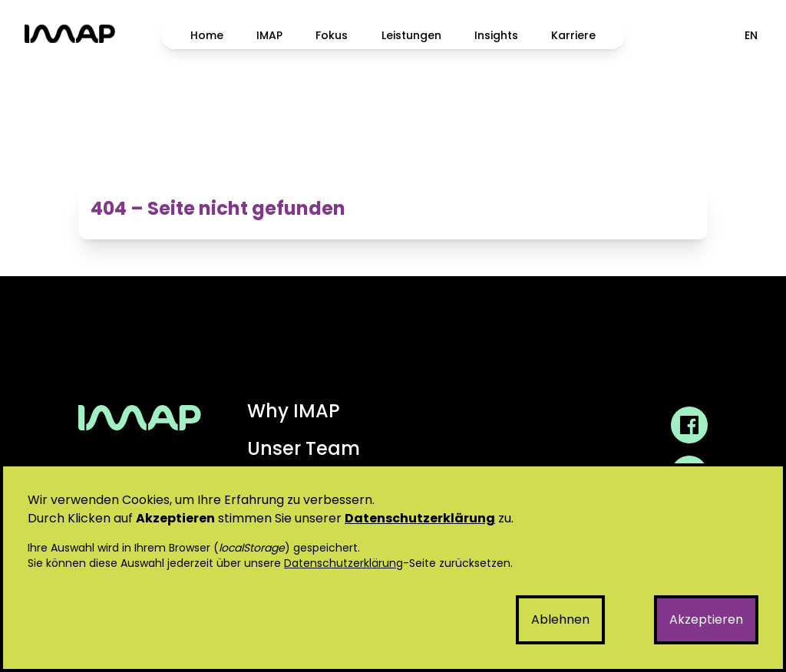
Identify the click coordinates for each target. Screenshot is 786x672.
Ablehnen (560, 619)
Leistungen (411, 35)
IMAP (269, 35)
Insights (496, 35)
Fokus (332, 35)
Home (207, 35)
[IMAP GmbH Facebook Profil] (689, 425)
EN (751, 35)
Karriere (573, 35)
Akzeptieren (706, 619)
